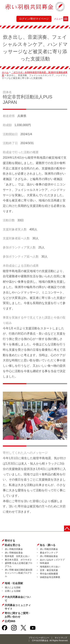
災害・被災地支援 (49, 570)
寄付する (10, 541)
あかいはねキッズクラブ (52, 560)
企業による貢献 (13, 591)
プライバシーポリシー (39, 638)
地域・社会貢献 (14, 583)
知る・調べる (48, 545)
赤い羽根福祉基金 (14, 553)
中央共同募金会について (18, 599)
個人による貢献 (13, 587)
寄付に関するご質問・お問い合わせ (18, 615)
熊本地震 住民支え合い (17, 556)
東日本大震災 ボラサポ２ (18, 560)
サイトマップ (61, 638)
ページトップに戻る (67, 529)
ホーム (5, 72)
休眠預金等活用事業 (50, 577)
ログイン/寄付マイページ (34, 19)
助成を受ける (13, 545)
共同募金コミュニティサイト (18, 607)
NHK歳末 (45, 563)
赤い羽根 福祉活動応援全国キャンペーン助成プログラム (19, 573)
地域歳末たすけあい (50, 567)
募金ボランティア (49, 553)
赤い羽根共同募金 (14, 549)
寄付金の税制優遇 (49, 574)
